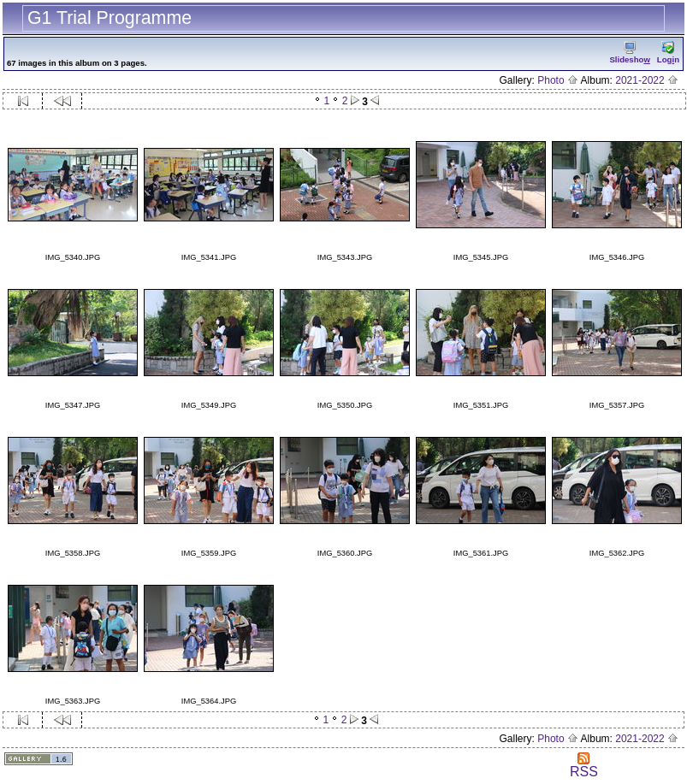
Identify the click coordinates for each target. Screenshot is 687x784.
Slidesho (629, 53)
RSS (584, 766)
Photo (558, 80)
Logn (668, 53)
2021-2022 (647, 80)
